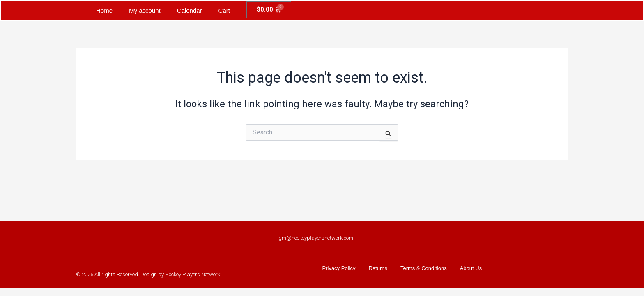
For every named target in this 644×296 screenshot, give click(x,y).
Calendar (190, 10)
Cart (224, 10)
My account (145, 10)
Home (104, 10)
